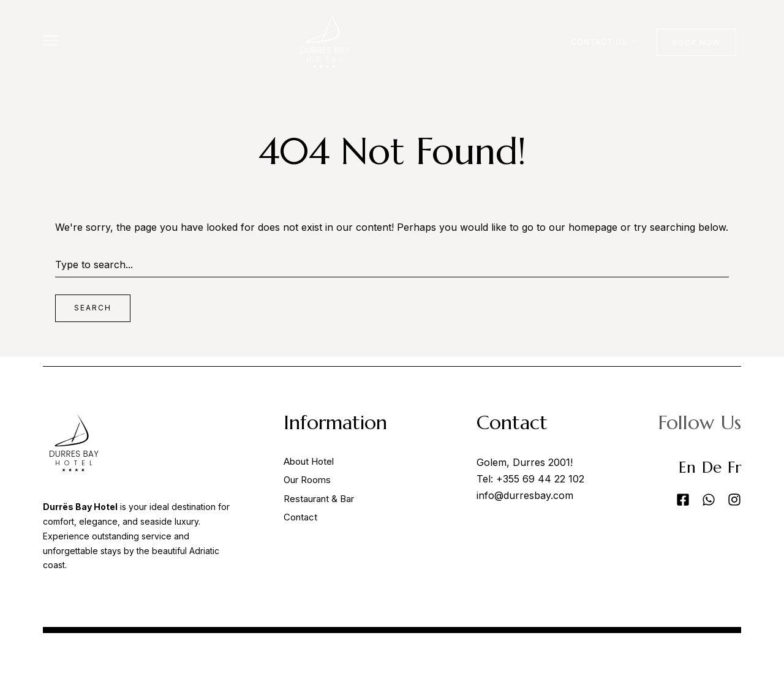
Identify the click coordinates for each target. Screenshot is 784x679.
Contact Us (599, 42)
